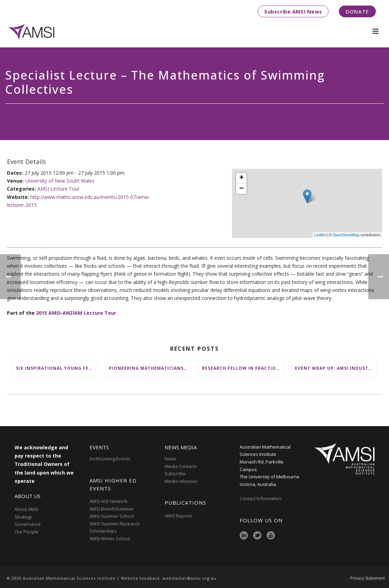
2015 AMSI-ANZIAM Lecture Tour (76, 313)
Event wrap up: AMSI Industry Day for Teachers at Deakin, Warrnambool (336, 368)
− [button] (242, 189)
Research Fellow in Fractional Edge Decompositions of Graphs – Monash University (243, 368)
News (170, 459)
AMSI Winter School (110, 539)
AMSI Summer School (112, 516)
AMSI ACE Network (109, 501)
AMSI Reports (179, 516)
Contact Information (261, 498)
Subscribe (175, 474)
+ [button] (242, 178)
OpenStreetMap (346, 235)
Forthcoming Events (110, 459)
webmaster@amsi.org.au (189, 578)
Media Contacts (181, 466)
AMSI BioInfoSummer (112, 509)
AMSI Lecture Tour (58, 189)
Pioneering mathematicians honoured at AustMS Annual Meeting (150, 368)
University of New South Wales (60, 181)
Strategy (23, 517)
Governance (28, 524)
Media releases (181, 481)
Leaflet (320, 235)
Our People (26, 532)
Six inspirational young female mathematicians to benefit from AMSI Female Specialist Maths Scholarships (57, 368)
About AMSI (26, 509)
